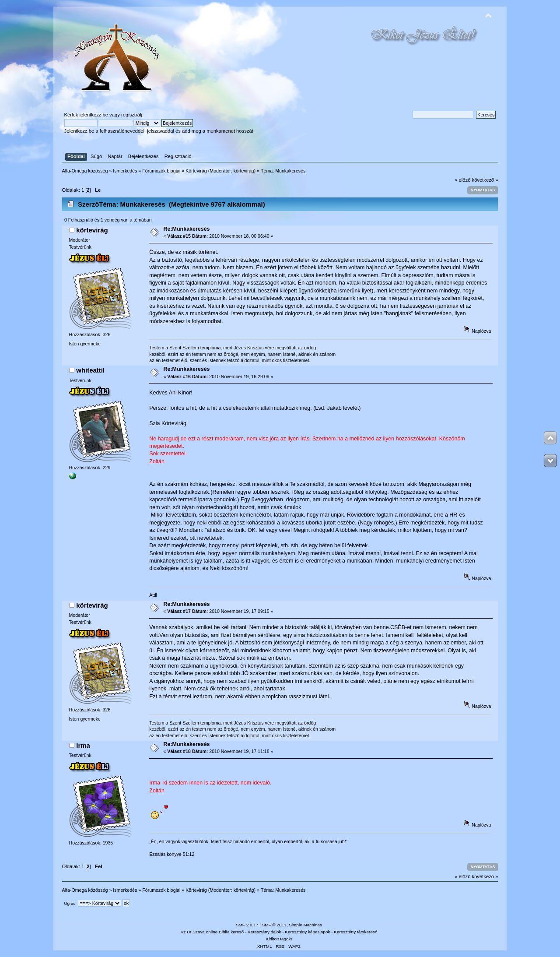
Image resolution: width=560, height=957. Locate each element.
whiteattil (90, 370)
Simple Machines (305, 925)
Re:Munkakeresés (187, 229)
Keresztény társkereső (355, 932)
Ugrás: (70, 903)
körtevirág (244, 171)
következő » (485, 180)
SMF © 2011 (274, 925)
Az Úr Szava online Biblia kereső (212, 932)
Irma (83, 745)
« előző (462, 180)
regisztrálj (132, 115)
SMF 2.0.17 (247, 925)
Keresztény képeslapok (307, 932)
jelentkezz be (94, 115)
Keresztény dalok (264, 932)
